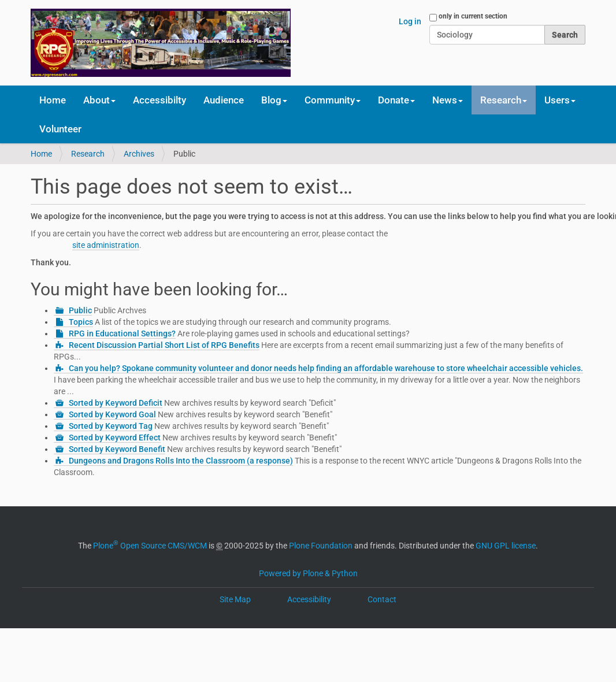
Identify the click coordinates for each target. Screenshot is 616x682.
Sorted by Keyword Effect (115, 438)
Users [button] (560, 100)
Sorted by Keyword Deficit (116, 403)
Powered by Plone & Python (308, 573)
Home (53, 100)
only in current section (473, 16)
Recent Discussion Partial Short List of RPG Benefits (164, 345)
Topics (81, 322)
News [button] (448, 100)
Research (88, 154)
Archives (139, 154)
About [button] (99, 100)
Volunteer (60, 129)
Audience (224, 100)
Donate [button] (396, 100)
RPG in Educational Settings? (122, 333)
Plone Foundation (321, 546)
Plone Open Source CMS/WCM (150, 546)
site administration (106, 245)
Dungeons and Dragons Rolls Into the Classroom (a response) (181, 461)
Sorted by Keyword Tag (111, 426)
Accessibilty (159, 100)
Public (80, 310)
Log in (410, 21)
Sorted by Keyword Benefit (117, 449)
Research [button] (504, 100)
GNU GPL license (506, 546)
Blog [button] (274, 100)
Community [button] (333, 100)
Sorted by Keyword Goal (112, 414)
